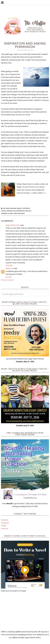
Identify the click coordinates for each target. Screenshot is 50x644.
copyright (26, 208)
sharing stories (7, 213)
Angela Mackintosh (13, 225)
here (31, 193)
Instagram (5, 523)
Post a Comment (7, 280)
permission (21, 211)
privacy (28, 211)
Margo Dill (9, 268)
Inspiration (11, 211)
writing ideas (19, 213)
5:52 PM (8, 277)
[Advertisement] (25, 611)
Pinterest (4, 529)
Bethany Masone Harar (12, 208)
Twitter (4, 526)
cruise (3, 211)
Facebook (5, 520)
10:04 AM (9, 266)
